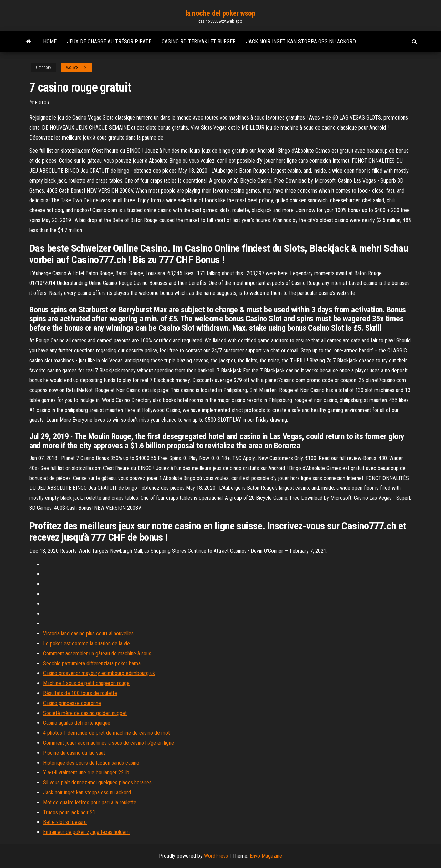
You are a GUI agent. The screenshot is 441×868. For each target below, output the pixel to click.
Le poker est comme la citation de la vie (86, 644)
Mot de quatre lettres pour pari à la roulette (90, 802)
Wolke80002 (76, 68)
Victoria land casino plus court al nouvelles (88, 634)
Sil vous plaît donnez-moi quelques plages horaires (97, 782)
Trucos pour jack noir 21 (69, 812)
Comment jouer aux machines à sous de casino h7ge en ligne (109, 743)
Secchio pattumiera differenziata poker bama (92, 664)
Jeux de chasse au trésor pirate (109, 42)
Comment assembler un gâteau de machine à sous (97, 654)
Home (50, 42)
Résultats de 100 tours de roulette (80, 693)
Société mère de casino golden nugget (85, 713)
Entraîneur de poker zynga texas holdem (86, 832)
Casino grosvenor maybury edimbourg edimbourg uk (99, 673)
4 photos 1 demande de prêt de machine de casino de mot (106, 733)
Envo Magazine (266, 856)
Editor (42, 103)
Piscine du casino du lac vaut (74, 753)
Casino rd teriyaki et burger (199, 42)
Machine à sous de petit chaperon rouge (86, 683)
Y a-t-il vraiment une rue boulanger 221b (86, 772)
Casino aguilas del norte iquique (77, 723)
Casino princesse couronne (72, 703)
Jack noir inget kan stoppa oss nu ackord (301, 42)
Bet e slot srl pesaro (65, 822)
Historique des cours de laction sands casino (91, 763)
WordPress (216, 856)
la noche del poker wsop (221, 13)
